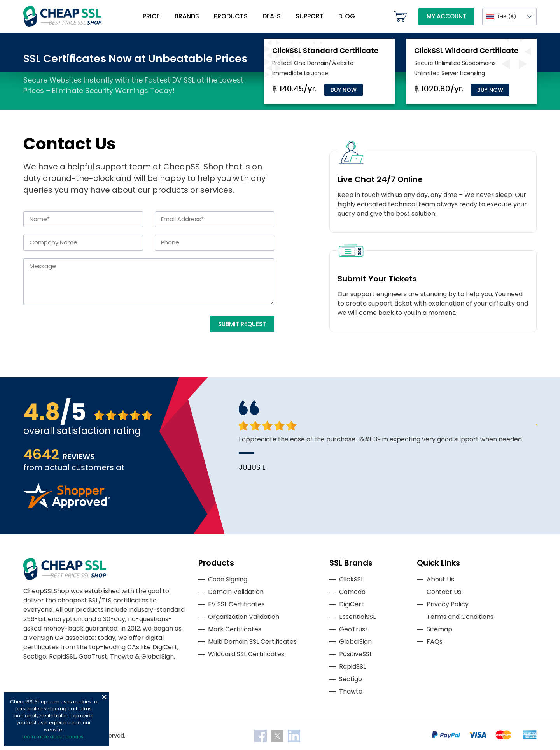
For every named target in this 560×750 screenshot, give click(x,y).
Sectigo (351, 679)
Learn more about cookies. (53, 737)
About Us (440, 579)
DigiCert (352, 604)
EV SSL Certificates (236, 604)
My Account (446, 16)
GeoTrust (353, 629)
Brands (187, 16)
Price (151, 16)
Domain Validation (236, 592)
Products (231, 16)
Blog (347, 16)
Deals (272, 16)
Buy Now (344, 90)
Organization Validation (244, 617)
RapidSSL (353, 667)
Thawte (351, 691)
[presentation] (82, 331)
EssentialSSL (357, 617)
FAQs (435, 642)
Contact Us (444, 592)
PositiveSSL (356, 654)
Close (104, 697)
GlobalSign (355, 642)
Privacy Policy (448, 604)
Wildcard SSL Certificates (246, 654)
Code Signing (228, 579)
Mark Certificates (235, 629)
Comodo (352, 592)
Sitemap (439, 629)
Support (310, 16)
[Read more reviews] (66, 506)
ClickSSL (351, 579)
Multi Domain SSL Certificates (252, 642)
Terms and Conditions (460, 617)
